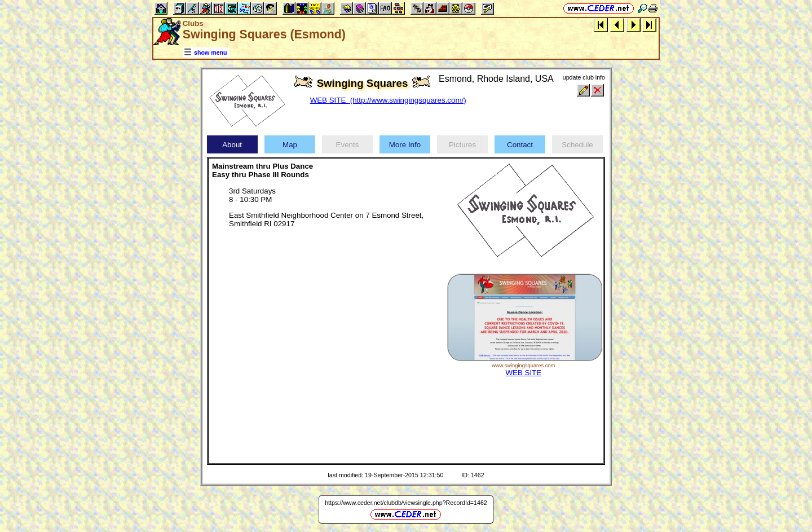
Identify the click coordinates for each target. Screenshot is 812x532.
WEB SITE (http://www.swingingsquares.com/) (388, 100)
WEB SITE (523, 373)
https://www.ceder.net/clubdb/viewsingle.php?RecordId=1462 (406, 503)
